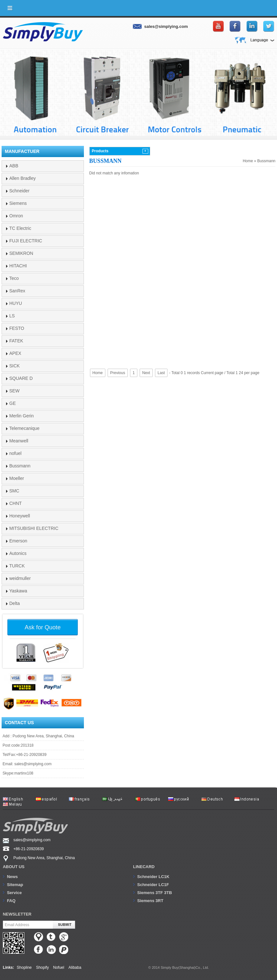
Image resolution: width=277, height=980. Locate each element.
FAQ (11, 901)
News (12, 877)
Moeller (17, 478)
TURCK (17, 566)
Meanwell (19, 441)
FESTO (17, 328)
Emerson (18, 541)
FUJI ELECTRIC (26, 241)
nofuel (15, 453)
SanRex (17, 291)
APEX (15, 353)
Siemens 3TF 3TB (155, 893)
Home (248, 161)
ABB (14, 166)
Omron (16, 216)
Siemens (18, 203)
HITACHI (18, 266)
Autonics (18, 553)
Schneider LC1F (153, 885)
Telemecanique (24, 428)
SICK (15, 366)
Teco (14, 278)
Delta (15, 603)
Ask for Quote (43, 627)
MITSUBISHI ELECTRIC (34, 528)
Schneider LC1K (153, 877)
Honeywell (20, 516)
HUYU (16, 303)
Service (14, 893)
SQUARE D (21, 378)
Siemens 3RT (151, 901)
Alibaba (75, 967)
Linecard (144, 867)
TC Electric (20, 228)
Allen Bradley (23, 178)
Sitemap (15, 885)
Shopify (42, 967)
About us (14, 867)
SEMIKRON (21, 253)
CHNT (16, 503)
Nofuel (59, 967)
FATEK (16, 341)
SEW (14, 391)
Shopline (24, 967)
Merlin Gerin (21, 416)
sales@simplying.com (33, 764)
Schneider (19, 191)
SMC (14, 491)
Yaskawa (18, 591)
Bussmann (266, 161)
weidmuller (20, 578)
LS (12, 316)
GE (12, 403)
